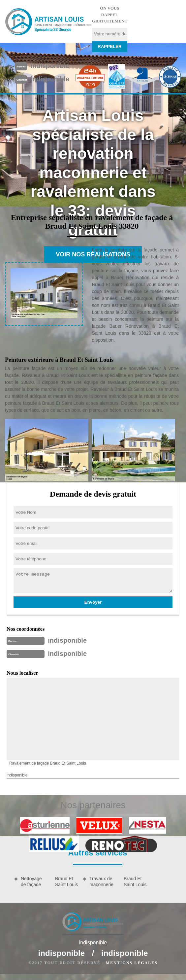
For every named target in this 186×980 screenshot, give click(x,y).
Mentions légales (132, 963)
